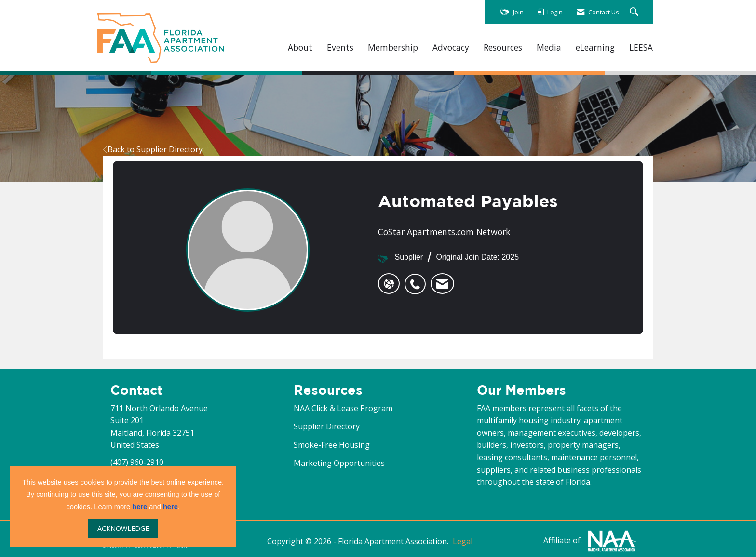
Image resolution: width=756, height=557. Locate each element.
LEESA (641, 47)
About (300, 47)
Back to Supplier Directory (153, 149)
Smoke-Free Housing (332, 445)
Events (340, 47)
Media (549, 47)
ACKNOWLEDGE (123, 528)
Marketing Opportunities (339, 463)
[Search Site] (635, 12)
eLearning (595, 47)
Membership (393, 47)
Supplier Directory (327, 426)
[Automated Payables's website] (389, 284)
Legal (463, 541)
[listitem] (418, 279)
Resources (503, 47)
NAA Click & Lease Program (343, 408)
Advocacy (451, 47)
